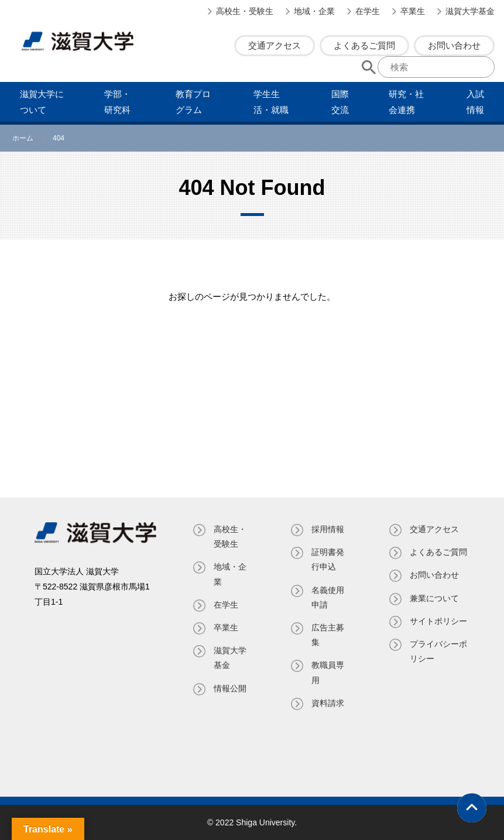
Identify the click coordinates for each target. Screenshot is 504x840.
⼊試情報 (475, 102)
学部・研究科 (117, 102)
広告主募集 (328, 635)
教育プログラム (193, 102)
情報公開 (230, 688)
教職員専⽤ (328, 672)
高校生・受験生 (245, 11)
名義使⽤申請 (328, 597)
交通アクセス (275, 45)
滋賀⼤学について (42, 102)
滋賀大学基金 (470, 11)
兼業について (434, 598)
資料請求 (328, 703)
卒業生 (413, 11)
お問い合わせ (454, 45)
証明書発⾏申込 (328, 559)
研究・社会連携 (406, 102)
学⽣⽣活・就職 (271, 102)
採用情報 (328, 529)
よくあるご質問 (364, 45)
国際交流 (340, 102)
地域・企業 (314, 11)
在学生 (368, 11)
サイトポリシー (438, 621)
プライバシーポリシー (438, 651)
